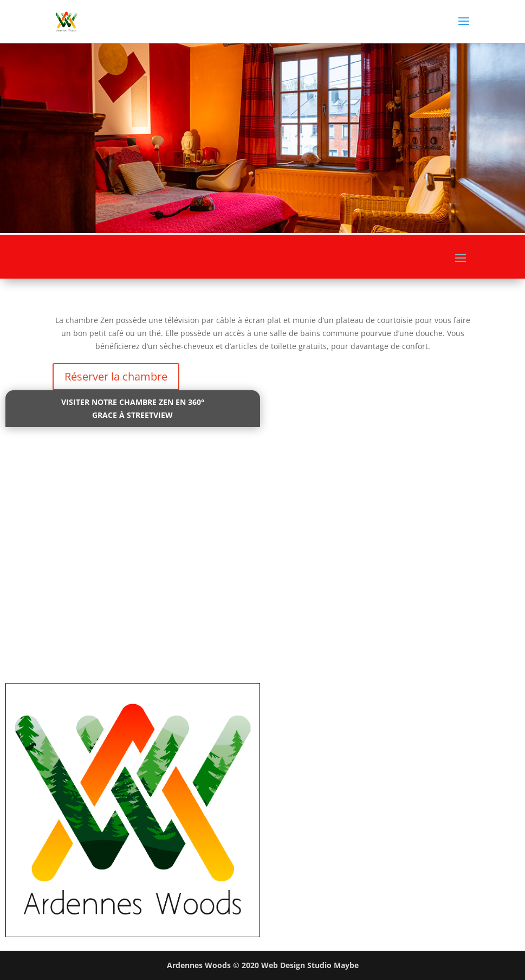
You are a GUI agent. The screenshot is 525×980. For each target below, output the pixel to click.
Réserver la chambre (116, 376)
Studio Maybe (333, 965)
